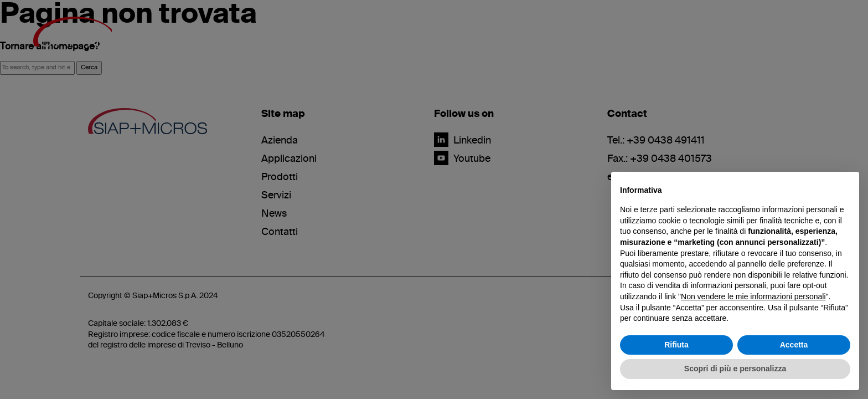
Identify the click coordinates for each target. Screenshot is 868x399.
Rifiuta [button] (676, 345)
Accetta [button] (794, 345)
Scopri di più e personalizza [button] (735, 369)
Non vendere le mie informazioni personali (753, 296)
